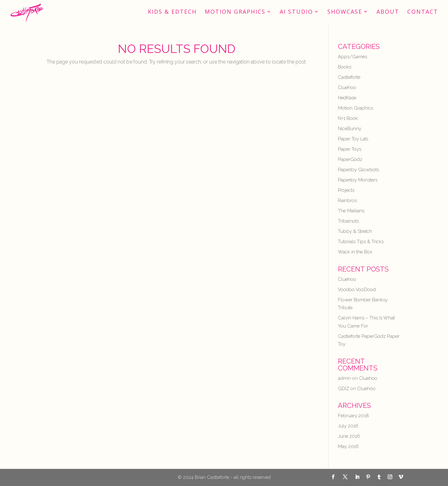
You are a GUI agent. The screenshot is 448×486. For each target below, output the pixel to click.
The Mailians (351, 211)
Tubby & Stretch (355, 231)
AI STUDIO (296, 12)
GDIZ (343, 389)
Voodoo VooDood (357, 290)
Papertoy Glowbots (358, 170)
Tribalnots (348, 221)
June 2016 (349, 436)
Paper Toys (350, 149)
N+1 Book (348, 118)
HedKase (347, 98)
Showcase (345, 12)
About (388, 12)
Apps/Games (352, 57)
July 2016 (348, 426)
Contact (423, 12)
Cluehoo (347, 87)
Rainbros (347, 201)
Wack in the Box (355, 252)
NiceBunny (350, 129)
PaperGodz (350, 159)
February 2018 (353, 416)
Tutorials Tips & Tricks (361, 242)
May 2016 (348, 446)
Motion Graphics (235, 12)
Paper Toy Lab (353, 139)
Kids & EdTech (172, 12)
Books (345, 67)
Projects (346, 190)
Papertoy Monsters (358, 180)
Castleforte (349, 77)
